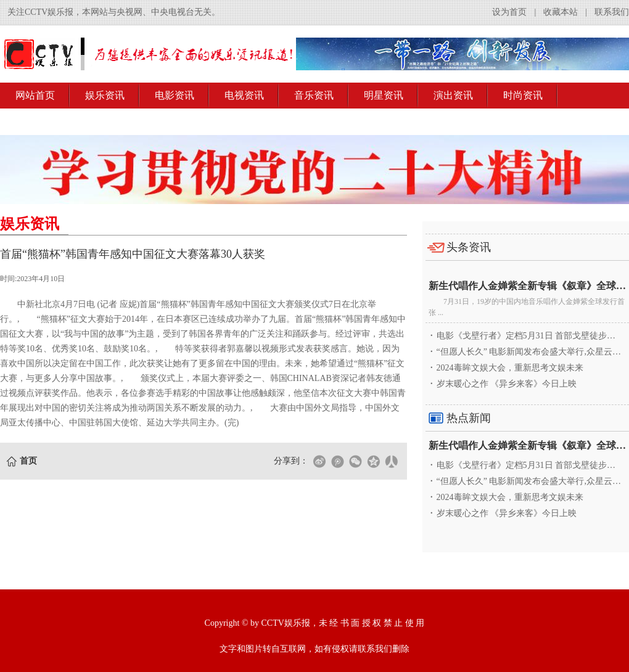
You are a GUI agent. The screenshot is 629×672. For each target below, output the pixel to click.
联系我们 (612, 12)
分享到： (291, 461)
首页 (28, 461)
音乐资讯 (314, 95)
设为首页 (509, 12)
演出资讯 (453, 95)
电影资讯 (175, 95)
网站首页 (35, 95)
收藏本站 (561, 12)
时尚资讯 (523, 95)
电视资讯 (244, 95)
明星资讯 (384, 95)
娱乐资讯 (105, 95)
